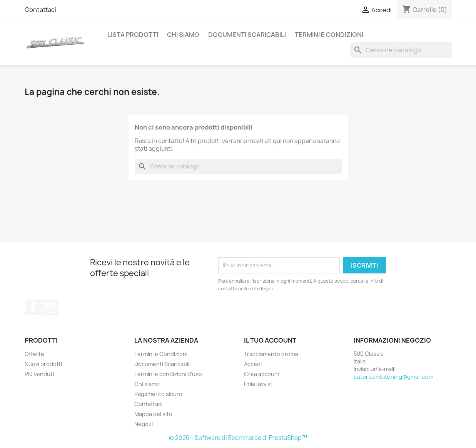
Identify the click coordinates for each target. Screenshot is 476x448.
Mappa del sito (153, 414)
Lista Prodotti (133, 35)
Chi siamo (183, 35)
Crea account (262, 374)
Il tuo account (270, 340)
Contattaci (40, 10)
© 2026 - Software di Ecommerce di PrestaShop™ (238, 438)
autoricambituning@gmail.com (393, 377)
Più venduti (39, 374)
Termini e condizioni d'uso (168, 374)
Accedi (253, 364)
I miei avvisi (258, 384)
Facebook (33, 307)
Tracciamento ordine (271, 354)
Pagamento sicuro (158, 394)
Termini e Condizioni (329, 35)
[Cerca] (401, 50)
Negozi (144, 424)
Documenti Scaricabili (247, 35)
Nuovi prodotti (43, 364)
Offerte (34, 354)
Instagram (50, 307)
